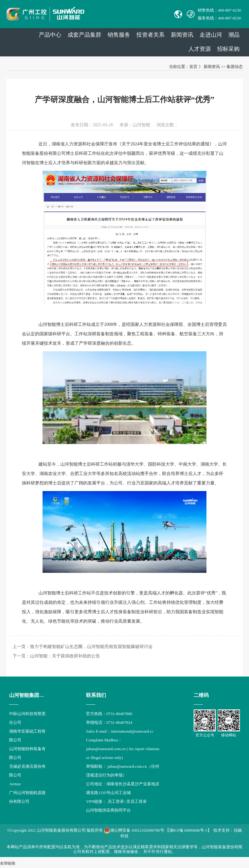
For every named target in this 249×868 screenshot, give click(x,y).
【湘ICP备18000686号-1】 (188, 830)
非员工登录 (137, 801)
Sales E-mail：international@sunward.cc (120, 731)
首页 (193, 67)
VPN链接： (97, 801)
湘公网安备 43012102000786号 (134, 830)
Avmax (15, 784)
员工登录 (116, 801)
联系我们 (96, 695)
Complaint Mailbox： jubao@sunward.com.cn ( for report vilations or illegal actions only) (123, 749)
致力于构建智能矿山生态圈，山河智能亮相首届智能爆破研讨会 (91, 647)
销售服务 (119, 35)
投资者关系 (150, 35)
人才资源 (200, 49)
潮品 (234, 35)
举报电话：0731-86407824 (109, 722)
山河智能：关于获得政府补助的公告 (65, 656)
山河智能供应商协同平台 (108, 810)
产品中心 (50, 35)
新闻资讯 (182, 35)
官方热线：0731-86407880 (109, 714)
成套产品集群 (84, 35)
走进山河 (211, 35)
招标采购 (228, 49)
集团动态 (235, 67)
